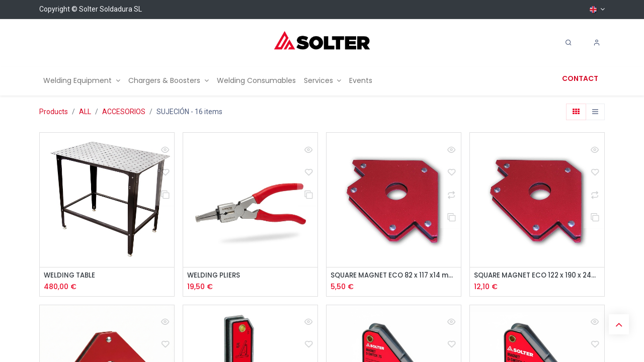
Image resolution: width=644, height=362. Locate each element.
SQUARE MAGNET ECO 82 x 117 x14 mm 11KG (394, 276)
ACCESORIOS (124, 112)
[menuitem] (82, 81)
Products (54, 112)
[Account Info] (597, 43)
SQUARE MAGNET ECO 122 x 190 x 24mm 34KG (537, 276)
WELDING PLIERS (215, 276)
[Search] (569, 43)
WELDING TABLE (71, 276)
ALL (85, 112)
